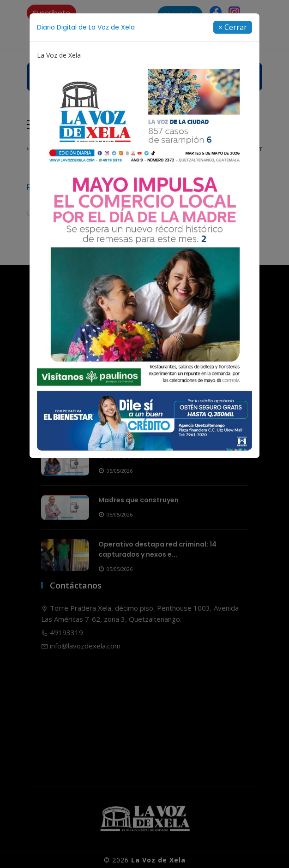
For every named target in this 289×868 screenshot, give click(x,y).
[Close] (233, 27)
